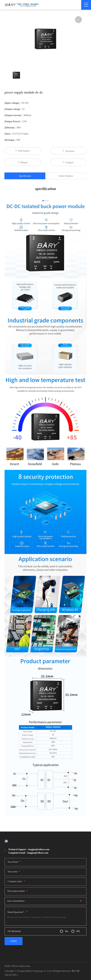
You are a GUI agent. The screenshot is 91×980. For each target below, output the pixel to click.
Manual (23, 162)
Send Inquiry (23, 151)
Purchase (69, 151)
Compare (68, 162)
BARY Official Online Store (18, 966)
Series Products (66, 176)
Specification (25, 176)
